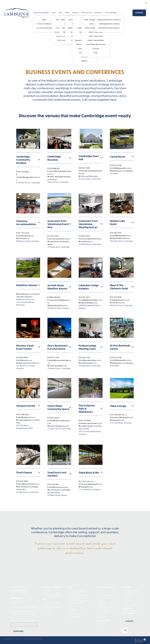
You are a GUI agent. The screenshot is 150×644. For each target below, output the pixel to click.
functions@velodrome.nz (60, 239)
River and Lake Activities (109, 608)
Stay (54, 13)
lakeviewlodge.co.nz (89, 303)
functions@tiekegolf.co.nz (122, 418)
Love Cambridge (111, 13)
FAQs (101, 624)
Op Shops (49, 614)
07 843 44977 (23, 358)
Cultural (102, 591)
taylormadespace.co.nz (59, 426)
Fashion (49, 605)
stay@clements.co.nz (120, 300)
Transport (103, 615)
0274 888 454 (54, 169)
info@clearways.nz (26, 236)
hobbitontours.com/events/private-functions (28, 296)
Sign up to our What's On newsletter (24, 621)
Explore (76, 13)
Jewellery (49, 612)
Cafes (75, 612)
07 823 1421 (54, 236)
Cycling (102, 593)
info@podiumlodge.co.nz (91, 360)
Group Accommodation (81, 600)
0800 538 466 (54, 297)
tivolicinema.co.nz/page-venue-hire (28, 488)
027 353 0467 (86, 421)
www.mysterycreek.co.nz (29, 363)
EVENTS (139, 13)
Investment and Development (132, 604)
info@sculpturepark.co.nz (91, 423)
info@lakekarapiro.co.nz (121, 168)
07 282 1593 (116, 233)
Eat (61, 13)
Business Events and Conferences (133, 592)
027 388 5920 (23, 415)
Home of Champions (53, 593)
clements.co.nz (118, 303)
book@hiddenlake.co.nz (121, 236)
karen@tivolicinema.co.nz (29, 484)
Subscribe (18, 631)
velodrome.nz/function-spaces (59, 243)
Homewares (50, 610)
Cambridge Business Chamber (130, 598)
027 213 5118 (23, 233)
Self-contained (78, 603)
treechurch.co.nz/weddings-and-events (59, 491)
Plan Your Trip (87, 13)
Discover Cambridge (42, 13)
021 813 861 (54, 485)
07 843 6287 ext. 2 (119, 415)
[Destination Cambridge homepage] (18, 13)
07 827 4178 (116, 165)
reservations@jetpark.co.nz (59, 302)
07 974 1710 (85, 358)
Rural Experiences (106, 610)
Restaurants (77, 614)
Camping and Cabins (80, 596)
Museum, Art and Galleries (106, 604)
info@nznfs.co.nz (25, 360)
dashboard (19, 639)
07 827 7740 (54, 358)
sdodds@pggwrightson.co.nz (28, 179)
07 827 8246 (54, 418)
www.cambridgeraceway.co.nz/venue (59, 178)
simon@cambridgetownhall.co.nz (90, 172)
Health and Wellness (53, 607)
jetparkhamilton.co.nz (59, 306)
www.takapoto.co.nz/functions (28, 421)
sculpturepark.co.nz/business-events (90, 427)
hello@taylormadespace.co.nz (59, 422)
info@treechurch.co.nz (59, 487)
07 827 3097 (85, 168)
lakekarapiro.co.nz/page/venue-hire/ (122, 364)
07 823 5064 (23, 481)
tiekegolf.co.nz (118, 420)
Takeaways (77, 617)
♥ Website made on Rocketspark (33, 639)
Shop (67, 13)
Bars (74, 610)
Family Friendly (105, 598)
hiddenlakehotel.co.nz (121, 238)
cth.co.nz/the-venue (89, 176)
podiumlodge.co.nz (89, 363)
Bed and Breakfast (79, 591)
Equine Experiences (107, 596)
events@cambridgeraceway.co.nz (59, 173)
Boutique (76, 593)
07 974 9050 (116, 297)
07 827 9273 (85, 297)
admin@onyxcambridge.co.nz (59, 362)
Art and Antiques (52, 603)
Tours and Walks (105, 612)
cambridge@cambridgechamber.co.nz (24, 608)
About (48, 591)
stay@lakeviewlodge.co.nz (91, 300)
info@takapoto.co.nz (26, 417)
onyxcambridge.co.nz (58, 366)
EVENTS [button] (129, 621)
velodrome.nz (87, 242)
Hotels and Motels (79, 598)
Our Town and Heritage (54, 596)
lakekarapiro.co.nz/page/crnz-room (122, 172)
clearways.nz (24, 238)
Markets (102, 600)
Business (99, 13)
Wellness (103, 617)
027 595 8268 (23, 172)
